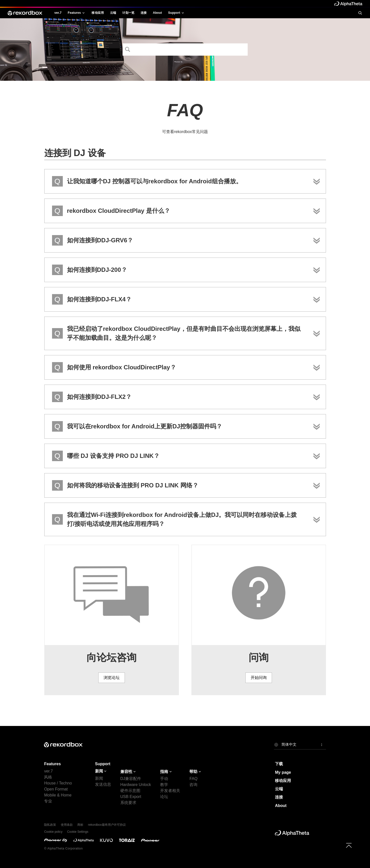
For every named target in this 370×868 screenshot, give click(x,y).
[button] (300, 744)
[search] (360, 13)
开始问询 (259, 678)
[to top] (349, 845)
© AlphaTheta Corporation (63, 848)
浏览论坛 (112, 678)
